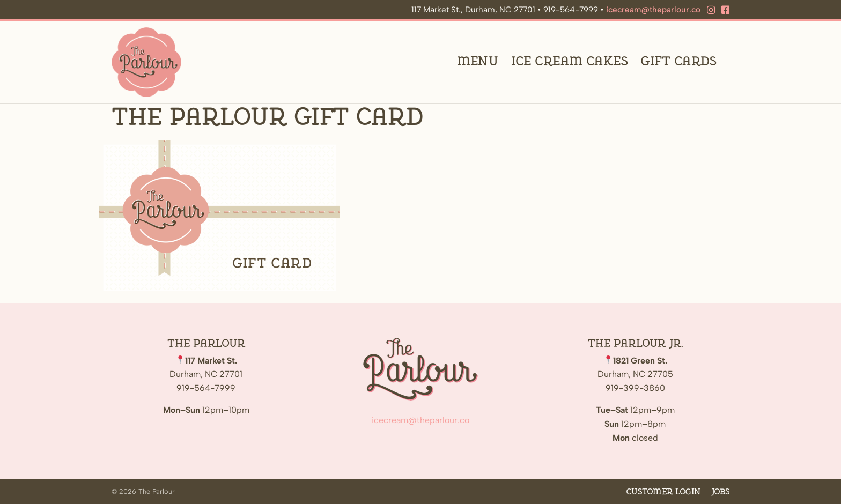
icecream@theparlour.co (653, 10)
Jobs (720, 492)
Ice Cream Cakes (570, 62)
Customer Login (663, 492)
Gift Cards (679, 62)
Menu (478, 62)
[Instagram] (711, 10)
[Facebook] (725, 10)
